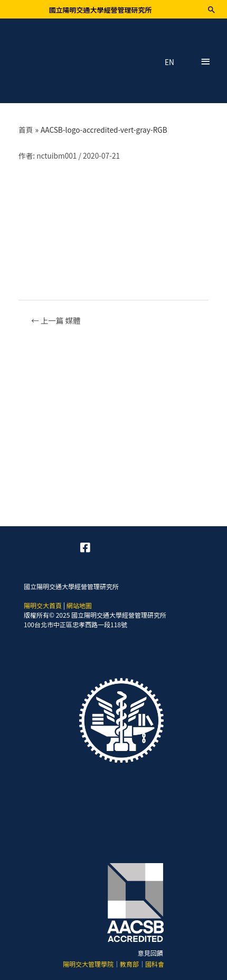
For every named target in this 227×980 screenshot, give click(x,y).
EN (169, 62)
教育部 (129, 964)
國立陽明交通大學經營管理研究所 (100, 10)
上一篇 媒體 (56, 320)
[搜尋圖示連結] (212, 10)
